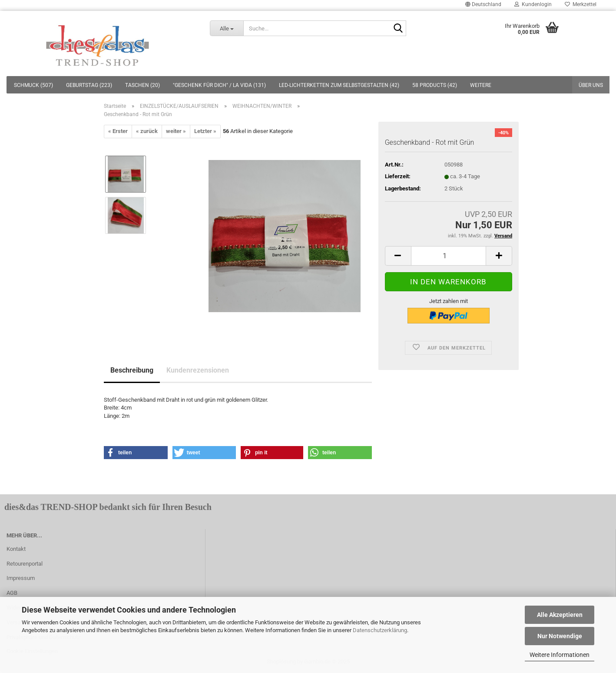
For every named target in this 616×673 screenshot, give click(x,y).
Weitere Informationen (560, 655)
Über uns (591, 85)
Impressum (21, 578)
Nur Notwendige (560, 636)
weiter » (176, 131)
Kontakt (16, 549)
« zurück (147, 131)
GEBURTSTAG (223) (89, 85)
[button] (136, 453)
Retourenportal (25, 564)
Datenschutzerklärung (380, 630)
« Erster (118, 131)
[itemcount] (449, 256)
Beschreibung (132, 370)
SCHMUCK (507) (33, 85)
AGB (12, 593)
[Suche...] (227, 28)
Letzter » (205, 131)
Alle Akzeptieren (560, 615)
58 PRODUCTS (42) (435, 85)
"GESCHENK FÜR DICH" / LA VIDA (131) (219, 85)
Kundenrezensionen (198, 370)
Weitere (481, 85)
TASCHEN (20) (142, 85)
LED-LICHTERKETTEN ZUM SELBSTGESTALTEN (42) (339, 85)
